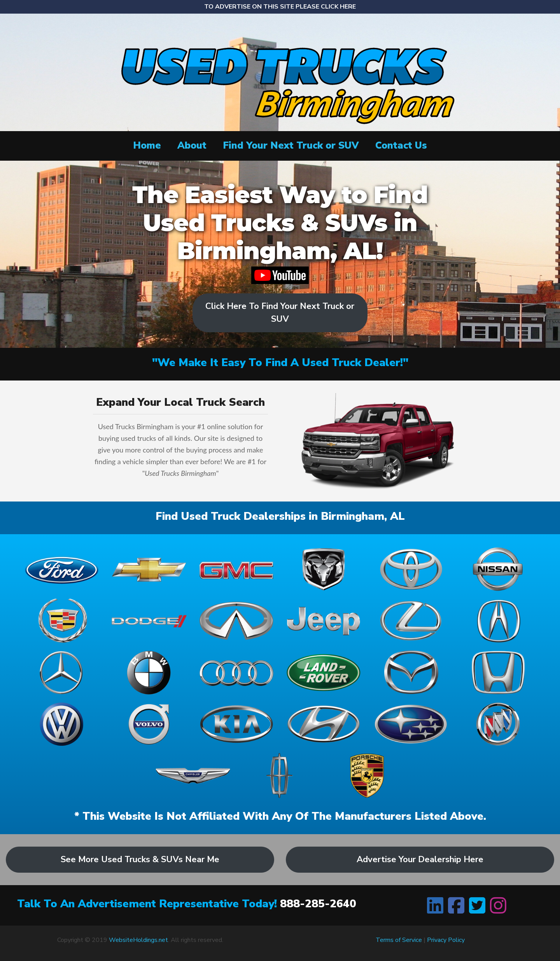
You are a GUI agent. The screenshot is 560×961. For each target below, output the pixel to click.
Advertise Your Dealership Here (420, 859)
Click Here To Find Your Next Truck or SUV (280, 313)
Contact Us (401, 146)
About (192, 146)
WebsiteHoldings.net (138, 940)
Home (147, 146)
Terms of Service (399, 940)
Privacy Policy (446, 940)
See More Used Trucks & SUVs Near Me (140, 859)
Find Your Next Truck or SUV (291, 146)
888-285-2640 (318, 904)
